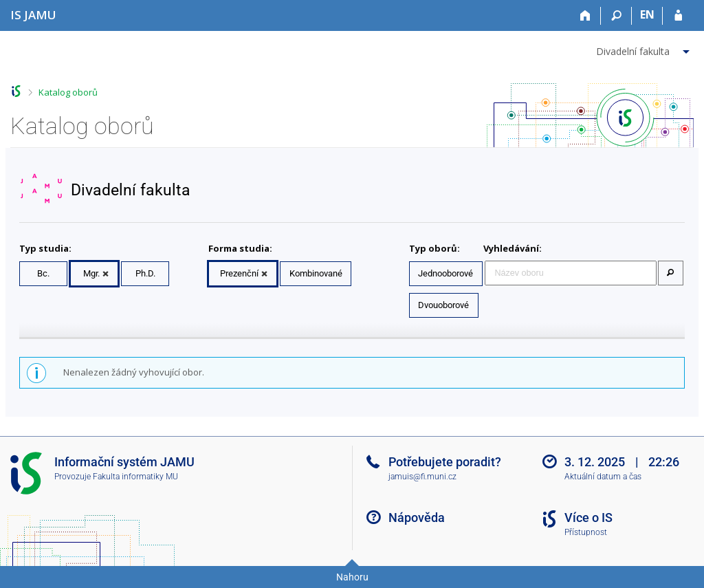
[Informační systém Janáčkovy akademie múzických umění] (33, 15)
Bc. (43, 273)
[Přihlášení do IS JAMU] (678, 16)
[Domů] (585, 16)
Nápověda (417, 518)
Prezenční (239, 273)
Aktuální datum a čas (603, 477)
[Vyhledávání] (616, 16)
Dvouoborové (443, 305)
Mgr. (91, 273)
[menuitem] (645, 49)
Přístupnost (586, 532)
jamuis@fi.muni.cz (422, 477)
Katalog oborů (68, 92)
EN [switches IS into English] (647, 14)
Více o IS (588, 518)
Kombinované (316, 273)
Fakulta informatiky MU (135, 477)
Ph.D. (145, 273)
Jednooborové (445, 273)
